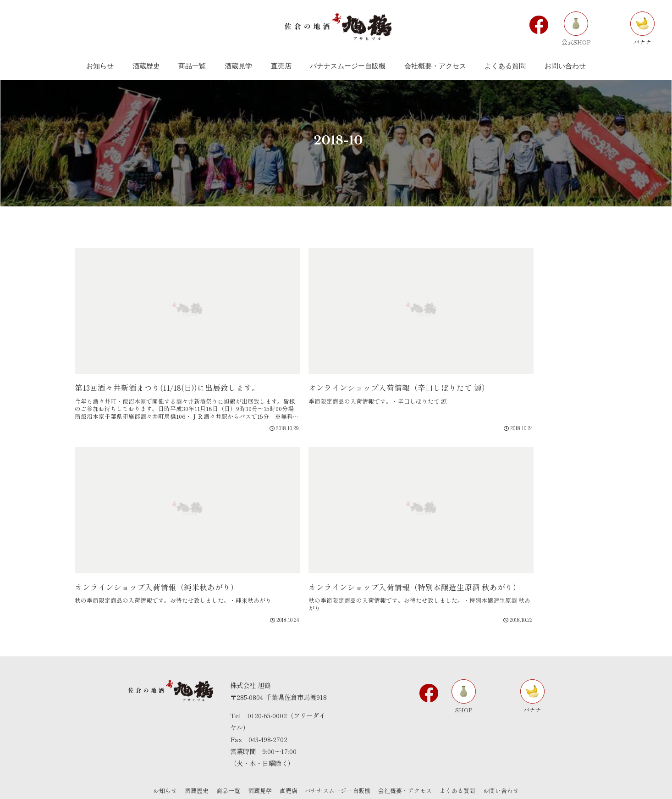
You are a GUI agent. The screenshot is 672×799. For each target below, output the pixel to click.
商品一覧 (226, 752)
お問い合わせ (507, 752)
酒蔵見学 (259, 752)
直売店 (289, 752)
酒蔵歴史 (193, 752)
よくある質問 (462, 752)
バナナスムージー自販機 (339, 752)
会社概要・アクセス (408, 752)
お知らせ (160, 752)
